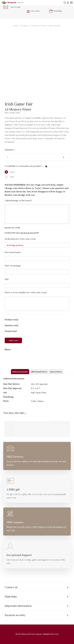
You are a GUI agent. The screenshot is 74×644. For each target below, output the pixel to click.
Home (16, 26)
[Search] (64, 3)
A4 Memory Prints (38, 26)
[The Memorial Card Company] (16, 3)
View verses (35, 11)
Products (25, 26)
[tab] (20, 372)
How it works (16, 7)
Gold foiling (58, 11)
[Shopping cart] (67, 3)
